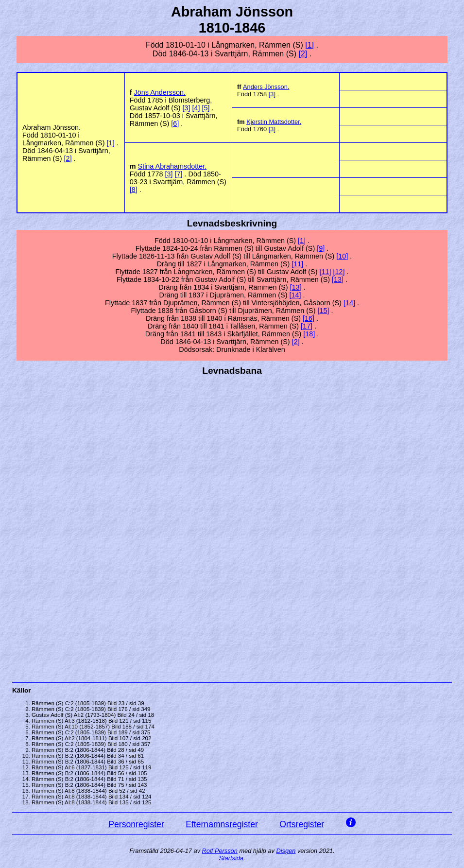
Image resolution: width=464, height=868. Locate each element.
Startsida (231, 858)
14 (295, 295)
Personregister (136, 824)
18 (309, 334)
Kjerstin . (274, 122)
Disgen (286, 851)
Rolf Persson (220, 851)
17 (307, 326)
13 (338, 279)
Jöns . (160, 92)
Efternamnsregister (222, 824)
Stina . (172, 166)
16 (309, 318)
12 (339, 272)
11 (297, 264)
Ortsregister (302, 824)
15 (323, 311)
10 (342, 256)
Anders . (266, 87)
